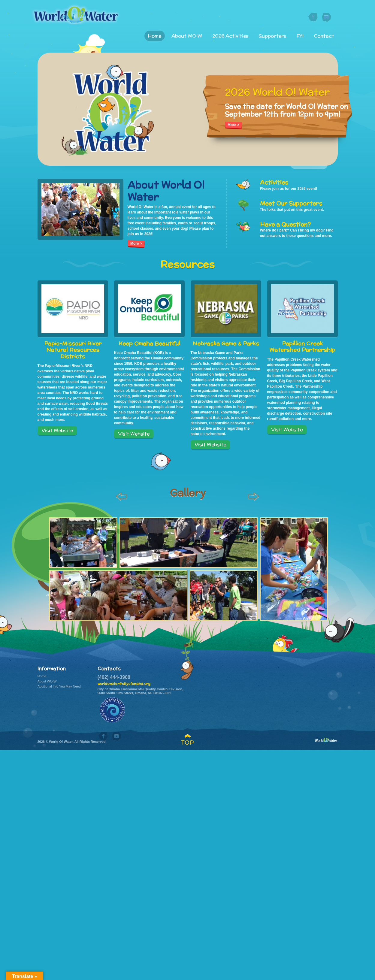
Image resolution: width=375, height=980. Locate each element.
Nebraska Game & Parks (226, 343)
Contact (324, 36)
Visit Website (57, 430)
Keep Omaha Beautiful (149, 343)
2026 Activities (236, 36)
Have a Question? (285, 224)
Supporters (277, 36)
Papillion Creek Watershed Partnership (302, 347)
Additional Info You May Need (59, 686)
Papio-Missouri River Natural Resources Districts (73, 350)
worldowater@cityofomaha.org (124, 684)
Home (165, 36)
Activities (274, 182)
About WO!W (195, 36)
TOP (187, 743)
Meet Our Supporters (291, 203)
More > (233, 125)
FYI (302, 36)
